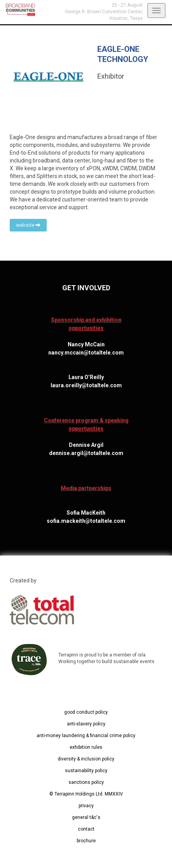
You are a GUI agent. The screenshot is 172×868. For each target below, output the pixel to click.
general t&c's (86, 817)
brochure (86, 841)
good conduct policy (86, 712)
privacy (86, 806)
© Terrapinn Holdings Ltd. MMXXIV (86, 794)
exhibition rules (86, 747)
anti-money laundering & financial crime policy (86, 736)
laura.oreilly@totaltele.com (86, 385)
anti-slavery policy (86, 724)
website (28, 225)
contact (86, 829)
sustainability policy (86, 771)
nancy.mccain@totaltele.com (86, 353)
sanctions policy (86, 782)
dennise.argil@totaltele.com (86, 453)
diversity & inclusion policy (86, 759)
